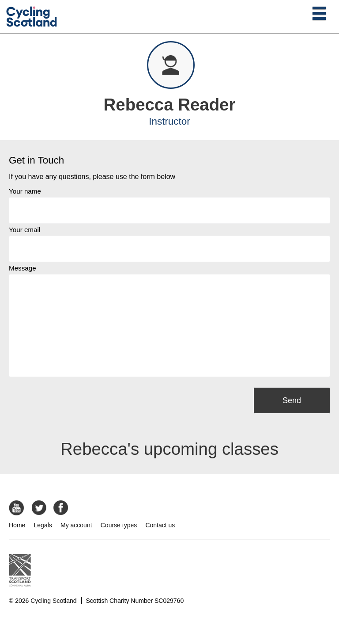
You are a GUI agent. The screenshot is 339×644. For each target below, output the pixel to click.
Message (23, 268)
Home (17, 525)
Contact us (160, 525)
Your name (25, 191)
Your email (24, 230)
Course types (119, 525)
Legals (43, 525)
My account (76, 525)
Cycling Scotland (53, 601)
